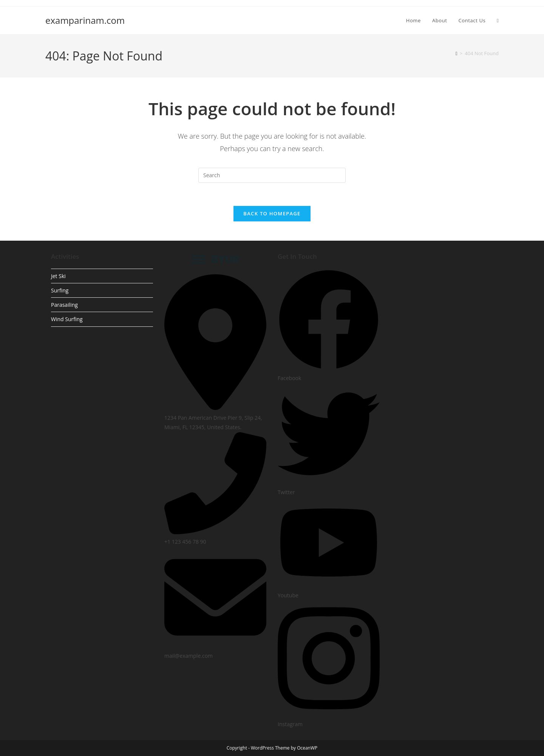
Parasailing (64, 305)
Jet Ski (58, 276)
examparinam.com (85, 20)
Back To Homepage (272, 213)
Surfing (60, 290)
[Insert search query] (272, 175)
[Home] (457, 53)
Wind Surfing (67, 319)
